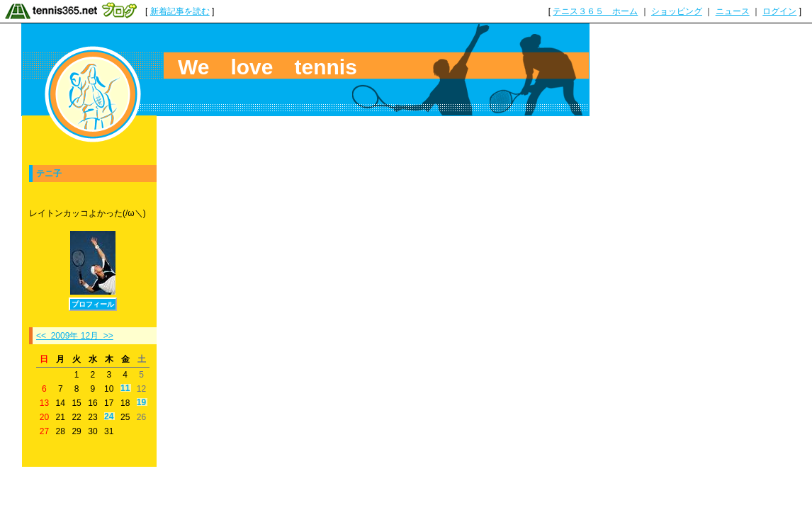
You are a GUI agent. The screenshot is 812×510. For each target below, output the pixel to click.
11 (125, 389)
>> (108, 336)
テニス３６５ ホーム (595, 11)
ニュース (733, 11)
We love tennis (267, 67)
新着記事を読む (180, 11)
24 (109, 417)
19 (141, 403)
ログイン (779, 11)
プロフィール (93, 304)
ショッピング (677, 11)
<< (41, 336)
